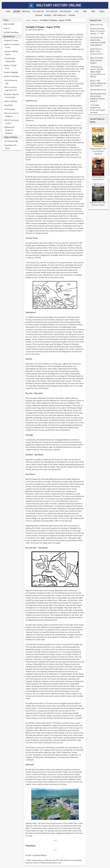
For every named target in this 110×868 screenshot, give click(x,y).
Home (28, 20)
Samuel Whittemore (98, 90)
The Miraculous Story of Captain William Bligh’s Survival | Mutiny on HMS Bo (98, 72)
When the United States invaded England (97, 60)
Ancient (35, 20)
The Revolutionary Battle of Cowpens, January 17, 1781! (98, 31)
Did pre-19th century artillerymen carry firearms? (98, 83)
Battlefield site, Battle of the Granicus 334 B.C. (97, 51)
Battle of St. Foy (96, 25)
